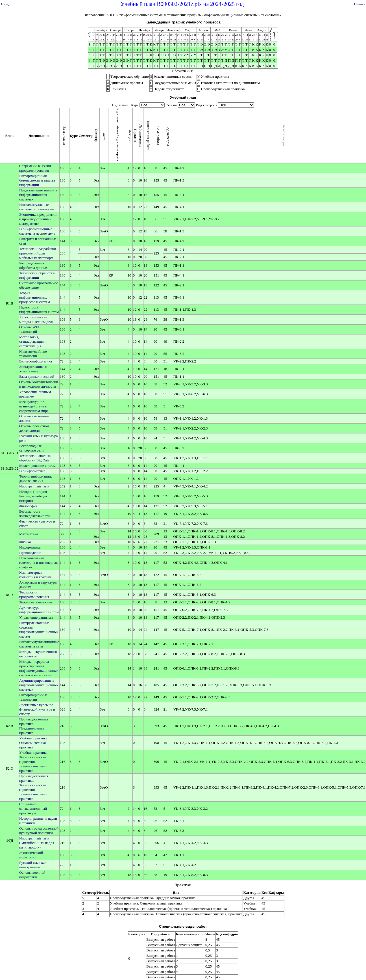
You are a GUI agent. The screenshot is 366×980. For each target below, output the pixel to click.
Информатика (30, 547)
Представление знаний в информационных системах (38, 195)
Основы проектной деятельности (34, 428)
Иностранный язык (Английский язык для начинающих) (37, 843)
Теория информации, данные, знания (36, 479)
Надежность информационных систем (39, 309)
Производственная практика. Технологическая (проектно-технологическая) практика (34, 787)
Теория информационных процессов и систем (35, 297)
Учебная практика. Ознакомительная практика (34, 743)
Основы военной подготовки (32, 875)
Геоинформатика (32, 471)
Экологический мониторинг (31, 855)
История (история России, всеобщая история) (33, 496)
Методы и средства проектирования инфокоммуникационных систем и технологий (39, 668)
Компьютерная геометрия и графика (35, 575)
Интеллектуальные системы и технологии (37, 207)
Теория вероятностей (36, 602)
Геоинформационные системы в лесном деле (37, 231)
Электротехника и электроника (33, 369)
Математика (29, 534)
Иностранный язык (34, 486)
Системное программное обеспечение (39, 285)
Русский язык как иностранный (33, 865)
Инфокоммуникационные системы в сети (39, 644)
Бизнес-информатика (36, 361)
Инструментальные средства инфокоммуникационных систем (39, 630)
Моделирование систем (37, 466)
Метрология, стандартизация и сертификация (33, 341)
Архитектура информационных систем (39, 610)
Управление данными (36, 617)
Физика (25, 542)
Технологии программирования (34, 594)
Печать (360, 4)
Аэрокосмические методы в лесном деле (36, 319)
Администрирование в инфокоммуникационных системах (39, 685)
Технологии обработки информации (37, 275)
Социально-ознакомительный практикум (33, 809)
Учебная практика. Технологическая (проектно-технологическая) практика (34, 762)
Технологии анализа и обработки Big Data (36, 458)
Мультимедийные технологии (33, 354)
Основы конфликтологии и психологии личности (39, 384)
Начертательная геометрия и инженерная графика (38, 563)
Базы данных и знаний (37, 376)
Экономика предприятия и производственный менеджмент (38, 219)
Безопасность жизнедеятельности (34, 514)
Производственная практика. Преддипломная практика (34, 726)
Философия (28, 506)
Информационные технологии (33, 697)
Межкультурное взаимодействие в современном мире (34, 406)
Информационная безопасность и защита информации (37, 180)
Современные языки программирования (35, 168)
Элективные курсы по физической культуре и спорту (37, 709)
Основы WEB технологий (30, 329)
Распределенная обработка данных (33, 265)
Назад (6, 4)
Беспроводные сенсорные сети (31, 448)
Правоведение (30, 553)
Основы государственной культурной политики (39, 831)
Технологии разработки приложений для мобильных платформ (38, 253)
